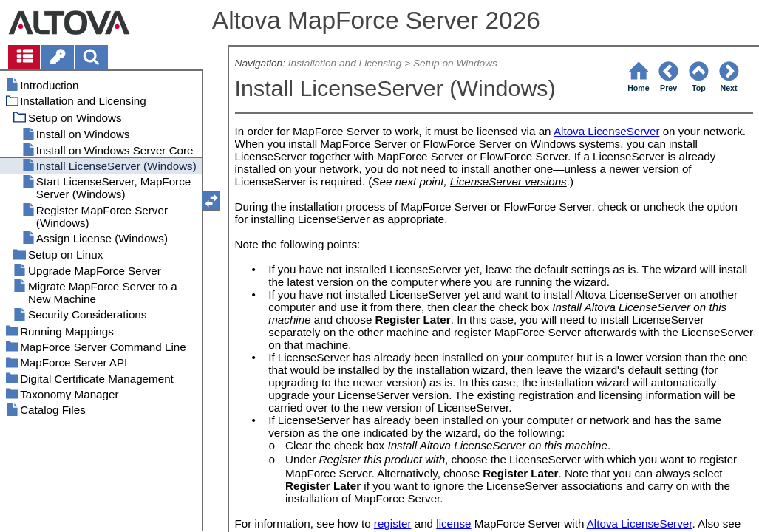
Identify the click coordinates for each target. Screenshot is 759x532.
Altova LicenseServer (607, 131)
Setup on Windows (455, 63)
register (393, 524)
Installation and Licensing (345, 63)
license (453, 524)
